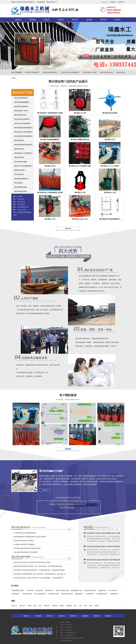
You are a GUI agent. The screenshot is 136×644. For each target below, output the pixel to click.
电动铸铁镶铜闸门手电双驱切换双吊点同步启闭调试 (30, 537)
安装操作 (61, 20)
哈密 (35, 606)
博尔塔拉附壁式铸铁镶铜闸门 (23, 136)
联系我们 (121, 2)
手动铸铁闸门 (90, 594)
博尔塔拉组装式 (19, 174)
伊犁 (86, 606)
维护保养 (75, 20)
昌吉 (40, 606)
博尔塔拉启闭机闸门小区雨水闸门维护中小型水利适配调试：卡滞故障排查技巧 (38, 578)
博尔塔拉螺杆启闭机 (107, 72)
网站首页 (18, 20)
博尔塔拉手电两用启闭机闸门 (23, 145)
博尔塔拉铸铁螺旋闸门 (21, 179)
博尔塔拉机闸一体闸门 (90, 72)
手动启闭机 (30, 591)
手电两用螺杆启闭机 (18, 591)
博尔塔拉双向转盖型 (21, 162)
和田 (81, 606)
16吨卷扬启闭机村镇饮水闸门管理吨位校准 (27, 548)
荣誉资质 (103, 20)
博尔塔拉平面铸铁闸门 (32, 72)
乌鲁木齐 (14, 606)
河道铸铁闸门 (114, 594)
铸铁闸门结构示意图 (62, 591)
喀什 (75, 606)
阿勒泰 (96, 606)
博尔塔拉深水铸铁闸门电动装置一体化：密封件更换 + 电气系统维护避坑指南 (38, 566)
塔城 (91, 606)
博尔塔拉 (47, 606)
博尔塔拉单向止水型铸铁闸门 (23, 153)
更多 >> (70, 529)
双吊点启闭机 (113, 591)
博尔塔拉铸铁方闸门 (21, 115)
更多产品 (68, 229)
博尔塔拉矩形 (18, 183)
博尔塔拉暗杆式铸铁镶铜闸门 (23, 128)
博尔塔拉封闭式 (19, 157)
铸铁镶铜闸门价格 (76, 591)
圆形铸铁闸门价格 (90, 591)
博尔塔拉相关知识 (28, 527)
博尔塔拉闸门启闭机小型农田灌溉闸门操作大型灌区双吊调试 (104, 534)
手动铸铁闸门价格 (53, 594)
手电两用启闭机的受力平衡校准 (24, 541)
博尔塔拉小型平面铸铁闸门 (23, 123)
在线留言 (113, 2)
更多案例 (68, 449)
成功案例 (89, 20)
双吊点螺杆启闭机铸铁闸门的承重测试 (26, 552)
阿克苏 (62, 606)
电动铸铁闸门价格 (67, 594)
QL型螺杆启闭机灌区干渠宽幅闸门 (24, 544)
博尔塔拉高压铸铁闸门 (21, 106)
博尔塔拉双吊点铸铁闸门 (22, 119)
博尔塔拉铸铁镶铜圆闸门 (50, 72)
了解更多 (45, 490)
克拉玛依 (22, 606)
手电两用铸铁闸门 (102, 594)
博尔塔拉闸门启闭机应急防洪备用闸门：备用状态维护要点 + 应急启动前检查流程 (39, 570)
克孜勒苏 (69, 606)
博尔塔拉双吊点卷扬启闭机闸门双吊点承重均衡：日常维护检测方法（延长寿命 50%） (41, 574)
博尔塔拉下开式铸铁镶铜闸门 (23, 166)
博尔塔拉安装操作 (88, 527)
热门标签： (16, 586)
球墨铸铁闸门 (102, 591)
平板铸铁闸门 (16, 594)
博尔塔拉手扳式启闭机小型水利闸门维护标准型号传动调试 (32, 562)
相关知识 (47, 20)
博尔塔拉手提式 (19, 149)
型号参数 (33, 20)
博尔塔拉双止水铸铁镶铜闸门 (70, 72)
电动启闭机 (39, 591)
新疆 (13, 601)
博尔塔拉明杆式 (19, 140)
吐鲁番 (29, 606)
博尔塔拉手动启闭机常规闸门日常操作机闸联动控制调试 (104, 547)
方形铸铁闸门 (49, 591)
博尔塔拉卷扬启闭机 (21, 191)
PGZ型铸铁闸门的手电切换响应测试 (25, 533)
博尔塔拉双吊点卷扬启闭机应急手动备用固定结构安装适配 (104, 560)
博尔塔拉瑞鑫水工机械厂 (52, 471)
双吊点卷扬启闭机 (40, 594)
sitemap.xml (104, 2)
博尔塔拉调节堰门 (20, 170)
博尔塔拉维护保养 (28, 557)
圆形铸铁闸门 (79, 594)
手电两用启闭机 (27, 594)
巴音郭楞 (55, 606)
